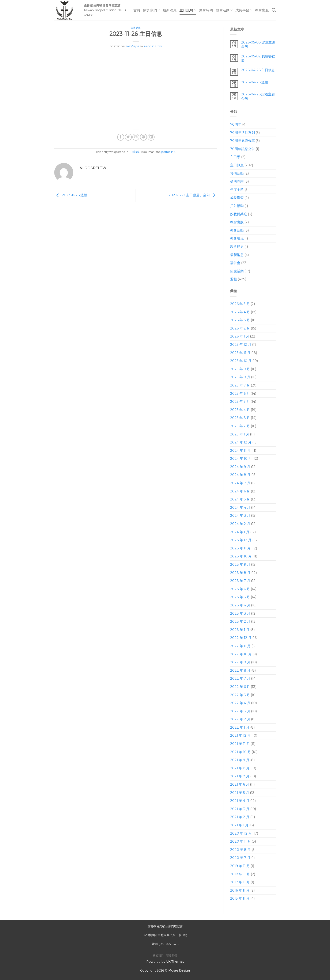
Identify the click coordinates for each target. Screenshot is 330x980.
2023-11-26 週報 (71, 195)
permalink (168, 152)
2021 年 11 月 (240, 744)
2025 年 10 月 (241, 361)
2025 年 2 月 (240, 426)
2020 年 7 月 (240, 858)
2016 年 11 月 (240, 890)
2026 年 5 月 (240, 304)
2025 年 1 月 (240, 434)
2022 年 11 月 (240, 646)
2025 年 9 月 (240, 369)
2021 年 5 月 (240, 793)
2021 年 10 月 (240, 752)
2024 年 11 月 (240, 451)
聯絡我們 (172, 955)
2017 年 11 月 (240, 882)
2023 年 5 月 (240, 597)
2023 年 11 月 (240, 548)
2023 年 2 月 (240, 621)
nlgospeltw (153, 46)
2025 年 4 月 (240, 410)
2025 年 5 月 (240, 402)
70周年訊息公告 (242, 149)
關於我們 (151, 10)
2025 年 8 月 (240, 377)
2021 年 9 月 (240, 760)
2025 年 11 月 (240, 353)
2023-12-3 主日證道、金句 (193, 195)
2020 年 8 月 (240, 850)
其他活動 (237, 173)
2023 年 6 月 (240, 589)
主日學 (235, 157)
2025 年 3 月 (240, 418)
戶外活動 (237, 206)
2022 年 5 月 (240, 695)
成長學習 (244, 10)
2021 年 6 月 (240, 784)
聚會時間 (206, 10)
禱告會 (235, 263)
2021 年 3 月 (240, 809)
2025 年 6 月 (240, 394)
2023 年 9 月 (240, 565)
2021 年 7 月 (240, 776)
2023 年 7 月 (240, 581)
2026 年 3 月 (240, 320)
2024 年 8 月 (240, 475)
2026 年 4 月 (240, 312)
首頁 (137, 10)
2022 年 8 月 (240, 670)
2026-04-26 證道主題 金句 (258, 96)
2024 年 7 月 (240, 483)
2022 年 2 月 (240, 719)
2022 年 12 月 (241, 638)
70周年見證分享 (242, 141)
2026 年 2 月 (240, 328)
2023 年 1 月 (240, 630)
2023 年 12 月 (241, 540)
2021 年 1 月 (239, 825)
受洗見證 (237, 181)
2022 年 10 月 (241, 654)
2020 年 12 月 (241, 833)
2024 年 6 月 (240, 491)
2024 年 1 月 (240, 532)
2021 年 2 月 (240, 817)
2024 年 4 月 (240, 508)
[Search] (274, 10)
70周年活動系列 (242, 133)
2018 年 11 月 (240, 874)
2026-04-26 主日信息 (258, 70)
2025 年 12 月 (241, 345)
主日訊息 (188, 10)
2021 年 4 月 (240, 801)
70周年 (236, 124)
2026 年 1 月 (240, 336)
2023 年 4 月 (240, 605)
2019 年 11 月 (240, 866)
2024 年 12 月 (241, 442)
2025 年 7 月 (240, 385)
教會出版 (262, 10)
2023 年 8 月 (240, 573)
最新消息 (170, 10)
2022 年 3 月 (240, 711)
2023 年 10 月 (241, 556)
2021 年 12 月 (240, 735)
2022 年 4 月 (240, 703)
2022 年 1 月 (240, 727)
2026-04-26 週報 (255, 82)
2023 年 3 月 (240, 613)
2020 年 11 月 (240, 841)
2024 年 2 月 (240, 524)
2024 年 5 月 (240, 499)
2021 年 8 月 (240, 768)
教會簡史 (237, 247)
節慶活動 (237, 271)
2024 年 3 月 (240, 516)
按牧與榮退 (239, 214)
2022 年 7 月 (240, 678)
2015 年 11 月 (240, 898)
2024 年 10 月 (241, 459)
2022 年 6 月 (240, 687)
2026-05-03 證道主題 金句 (258, 44)
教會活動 (224, 10)
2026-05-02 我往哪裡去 (258, 58)
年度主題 (237, 190)
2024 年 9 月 (240, 467)
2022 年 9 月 (240, 662)
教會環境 (237, 238)
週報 (234, 279)
